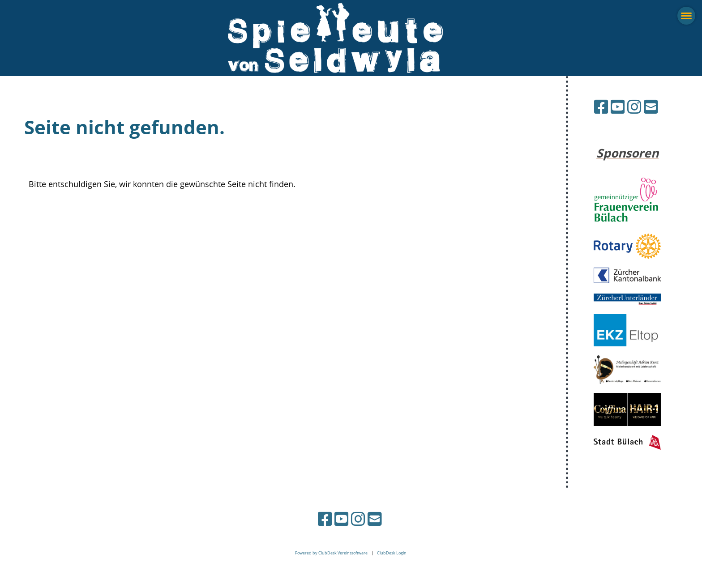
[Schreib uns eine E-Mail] (651, 107)
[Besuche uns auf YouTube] (618, 107)
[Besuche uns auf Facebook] (601, 107)
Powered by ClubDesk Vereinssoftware (331, 553)
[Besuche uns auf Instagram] (634, 107)
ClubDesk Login (392, 553)
